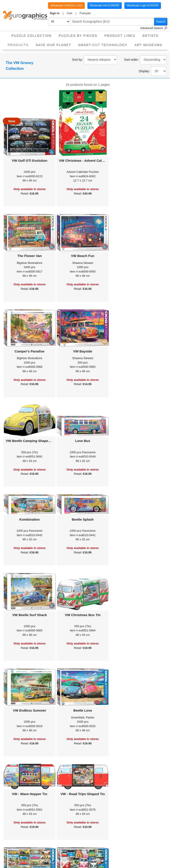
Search (161, 22)
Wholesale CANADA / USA (66, 6)
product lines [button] (120, 36)
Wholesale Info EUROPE (105, 6)
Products (20, 44)
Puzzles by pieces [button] (78, 36)
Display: (144, 71)
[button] (57, 13)
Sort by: (77, 60)
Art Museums (148, 45)
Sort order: (131, 60)
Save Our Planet (54, 45)
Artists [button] (150, 36)
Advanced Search (154, 28)
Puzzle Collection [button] (32, 36)
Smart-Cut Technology (103, 45)
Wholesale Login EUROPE (143, 6)
